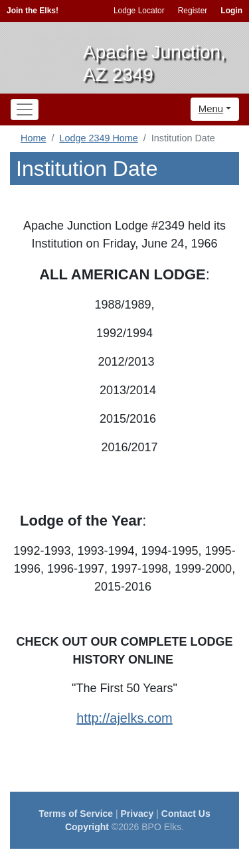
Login (231, 11)
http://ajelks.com (124, 718)
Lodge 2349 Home (98, 138)
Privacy (137, 814)
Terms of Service (76, 814)
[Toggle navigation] (25, 109)
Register (193, 11)
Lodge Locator (139, 11)
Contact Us (186, 814)
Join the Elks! (33, 11)
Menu (211, 109)
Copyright (87, 827)
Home (33, 138)
